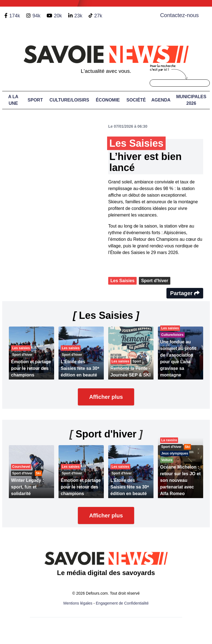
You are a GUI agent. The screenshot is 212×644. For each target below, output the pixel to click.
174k (14, 16)
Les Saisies (122, 281)
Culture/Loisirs (69, 100)
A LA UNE (13, 100)
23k (78, 16)
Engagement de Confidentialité (122, 603)
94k (36, 16)
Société (136, 100)
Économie (108, 100)
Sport (35, 100)
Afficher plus (106, 397)
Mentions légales (78, 603)
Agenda (161, 100)
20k (58, 16)
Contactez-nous (179, 15)
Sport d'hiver (155, 281)
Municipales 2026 (191, 100)
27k (98, 16)
